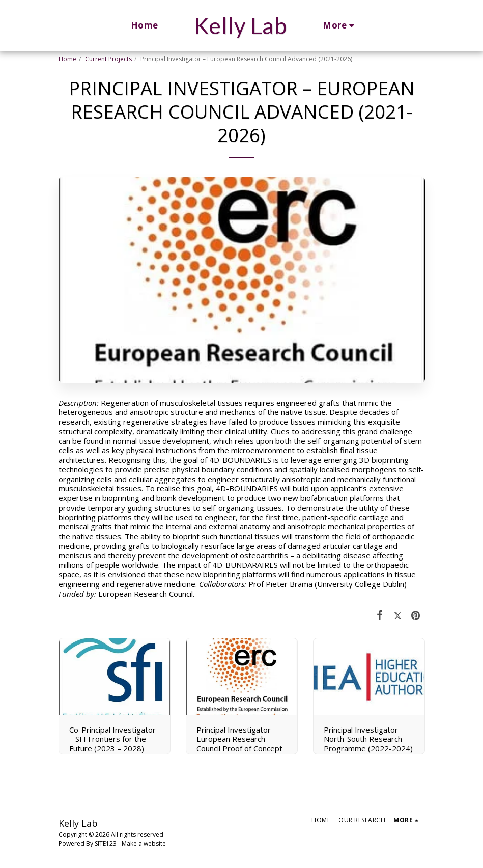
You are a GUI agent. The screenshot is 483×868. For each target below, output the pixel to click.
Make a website (144, 843)
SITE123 (106, 843)
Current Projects (108, 59)
